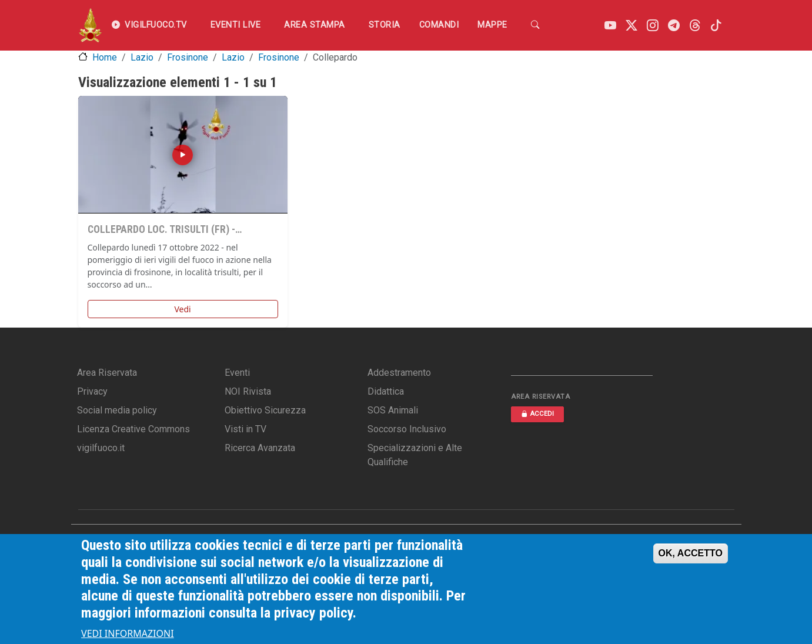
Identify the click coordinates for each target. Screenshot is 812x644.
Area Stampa (315, 25)
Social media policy (117, 410)
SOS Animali (393, 410)
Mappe (492, 25)
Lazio (142, 57)
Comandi (439, 25)
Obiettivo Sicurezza (265, 410)
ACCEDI (537, 414)
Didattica (386, 391)
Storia (385, 25)
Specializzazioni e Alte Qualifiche (415, 455)
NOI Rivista (248, 391)
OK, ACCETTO (691, 553)
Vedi (182, 309)
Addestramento (399, 373)
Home (105, 57)
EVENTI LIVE (236, 25)
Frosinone (188, 57)
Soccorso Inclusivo (407, 429)
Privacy (92, 391)
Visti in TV (245, 429)
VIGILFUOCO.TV (149, 25)
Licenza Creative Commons (133, 429)
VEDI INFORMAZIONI (128, 633)
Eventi (237, 373)
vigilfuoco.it (101, 448)
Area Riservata (107, 373)
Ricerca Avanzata (260, 448)
